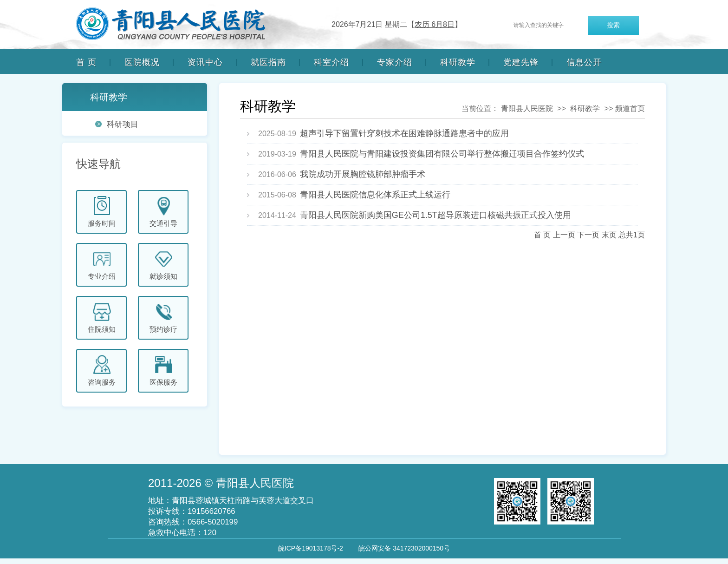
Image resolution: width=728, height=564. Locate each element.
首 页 (86, 62)
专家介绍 (395, 62)
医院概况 (142, 62)
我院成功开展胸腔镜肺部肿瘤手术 (363, 174)
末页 (609, 235)
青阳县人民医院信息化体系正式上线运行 (375, 195)
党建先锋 (521, 62)
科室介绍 (331, 62)
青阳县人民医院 (527, 108)
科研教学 (458, 62)
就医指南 (268, 62)
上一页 (564, 235)
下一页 (588, 235)
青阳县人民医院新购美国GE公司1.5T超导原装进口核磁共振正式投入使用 (435, 215)
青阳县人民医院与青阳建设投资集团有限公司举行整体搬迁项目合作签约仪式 (442, 154)
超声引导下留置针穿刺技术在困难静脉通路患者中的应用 (404, 133)
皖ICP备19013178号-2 (311, 548)
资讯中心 (205, 62)
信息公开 (584, 62)
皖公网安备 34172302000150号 (404, 548)
